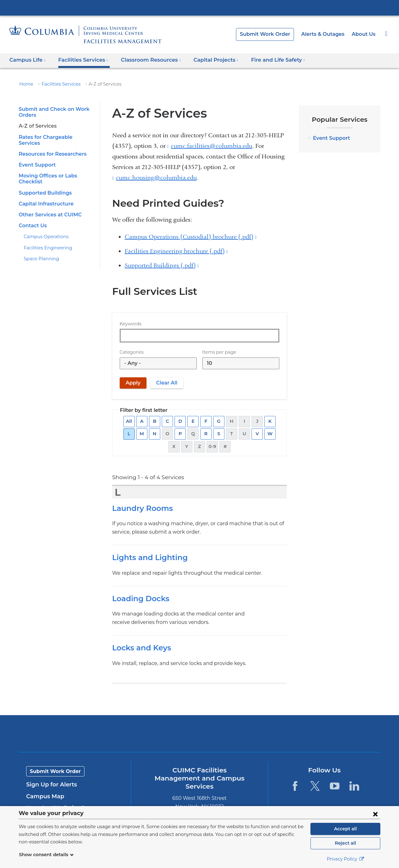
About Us (364, 34)
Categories (131, 352)
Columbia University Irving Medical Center (199, 7)
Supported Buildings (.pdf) (162, 265)
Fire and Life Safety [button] (268, 60)
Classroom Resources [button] (147, 60)
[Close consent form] (375, 814)
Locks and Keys (141, 648)
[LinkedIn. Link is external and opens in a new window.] (354, 786)
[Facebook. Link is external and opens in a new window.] (295, 786)
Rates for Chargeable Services (55, 137)
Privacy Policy (345, 859)
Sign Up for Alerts (50, 785)
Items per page (217, 352)
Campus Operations (44, 231)
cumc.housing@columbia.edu (156, 178)
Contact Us (32, 220)
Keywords (130, 324)
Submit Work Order (272, 34)
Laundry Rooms (141, 508)
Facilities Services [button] (81, 60)
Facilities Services (58, 84)
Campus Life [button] (27, 60)
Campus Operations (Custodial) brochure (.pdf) (191, 237)
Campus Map (44, 796)
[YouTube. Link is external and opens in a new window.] (335, 786)
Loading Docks (139, 599)
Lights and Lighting (147, 557)
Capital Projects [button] (209, 60)
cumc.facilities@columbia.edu (212, 146)
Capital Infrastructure (44, 198)
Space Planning (39, 253)
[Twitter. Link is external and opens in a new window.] (315, 786)
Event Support (36, 159)
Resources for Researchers (51, 148)
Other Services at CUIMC (48, 209)
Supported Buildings (43, 187)
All (130, 422)
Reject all (345, 843)
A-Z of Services (37, 126)
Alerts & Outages (326, 34)
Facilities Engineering (45, 242)
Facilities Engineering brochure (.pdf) (176, 251)
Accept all (345, 829)
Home (25, 84)
